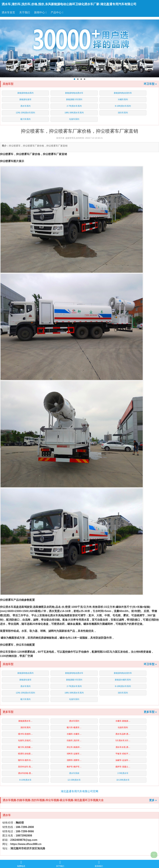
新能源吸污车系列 (74, 99)
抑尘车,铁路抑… (74, 747)
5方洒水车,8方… (123, 740)
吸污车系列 (25, 119)
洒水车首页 (8, 12)
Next (155, 48)
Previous (4, 48)
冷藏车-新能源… (123, 721)
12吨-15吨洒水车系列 (25, 113)
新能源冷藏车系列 (123, 680)
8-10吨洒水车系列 (123, 106)
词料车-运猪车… (74, 754)
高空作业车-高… (25, 767)
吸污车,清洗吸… (25, 747)
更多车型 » (150, 712)
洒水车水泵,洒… (123, 747)
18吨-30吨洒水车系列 (74, 113)
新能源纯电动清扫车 (123, 93)
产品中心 (57, 12)
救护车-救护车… (74, 767)
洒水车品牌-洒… (123, 734)
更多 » (153, 800)
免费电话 (21, 864)
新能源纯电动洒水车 (74, 93)
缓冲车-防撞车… (25, 734)
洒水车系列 (25, 106)
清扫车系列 (123, 113)
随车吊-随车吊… (25, 760)
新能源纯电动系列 (25, 93)
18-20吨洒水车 (123, 780)
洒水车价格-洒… (25, 773)
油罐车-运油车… (123, 760)
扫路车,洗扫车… (74, 740)
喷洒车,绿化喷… (25, 754)
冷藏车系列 (123, 99)
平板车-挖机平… (123, 754)
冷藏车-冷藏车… (74, 734)
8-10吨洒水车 (25, 780)
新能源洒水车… (25, 721)
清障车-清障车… (74, 760)
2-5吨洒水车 (123, 773)
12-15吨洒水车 (74, 780)
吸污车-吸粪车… (74, 727)
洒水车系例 (74, 773)
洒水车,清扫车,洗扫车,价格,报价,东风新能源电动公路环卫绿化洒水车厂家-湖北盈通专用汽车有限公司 (69, 4)
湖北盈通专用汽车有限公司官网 (79, 791)
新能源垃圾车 (25, 99)
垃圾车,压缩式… (25, 740)
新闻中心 (40, 12)
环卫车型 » (150, 84)
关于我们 (25, 12)
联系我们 (99, 864)
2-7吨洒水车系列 (74, 106)
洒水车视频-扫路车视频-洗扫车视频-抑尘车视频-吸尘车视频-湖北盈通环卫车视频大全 (53, 800)
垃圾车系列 (74, 119)
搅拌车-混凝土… (123, 767)
